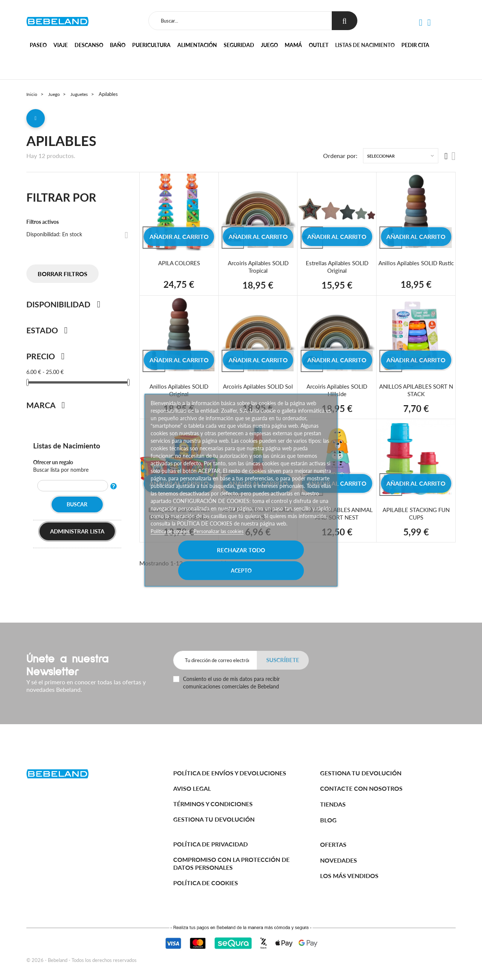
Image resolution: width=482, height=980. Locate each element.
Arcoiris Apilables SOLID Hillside (337, 393)
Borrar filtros (63, 276)
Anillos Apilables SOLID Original (179, 393)
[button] (421, 23)
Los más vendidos (349, 876)
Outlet (319, 45)
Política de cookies (173, 541)
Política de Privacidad (210, 844)
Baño (118, 45)
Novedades (339, 860)
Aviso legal (192, 788)
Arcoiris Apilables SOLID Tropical (258, 269)
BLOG (328, 820)
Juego (269, 45)
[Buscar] (239, 21)
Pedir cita (415, 45)
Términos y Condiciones (213, 804)
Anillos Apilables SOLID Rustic (416, 269)
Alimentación (197, 45)
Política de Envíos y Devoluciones (230, 773)
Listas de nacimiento (365, 45)
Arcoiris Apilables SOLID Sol (258, 389)
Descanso (89, 45)
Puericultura (151, 45)
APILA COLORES (179, 265)
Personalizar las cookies (225, 541)
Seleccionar (381, 158)
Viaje (61, 45)
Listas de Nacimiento (68, 448)
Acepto (286, 560)
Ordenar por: (340, 158)
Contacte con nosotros (361, 788)
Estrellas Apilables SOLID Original (337, 269)
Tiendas (333, 804)
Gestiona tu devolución (214, 819)
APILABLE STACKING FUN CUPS (416, 516)
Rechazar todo (196, 560)
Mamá (293, 45)
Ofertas (333, 844)
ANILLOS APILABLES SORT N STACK (416, 393)
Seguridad (239, 45)
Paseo (38, 45)
